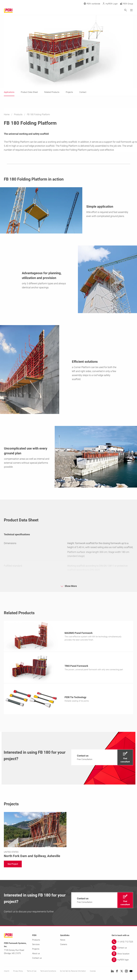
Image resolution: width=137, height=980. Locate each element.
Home (7, 114)
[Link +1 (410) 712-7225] (122, 943)
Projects (36, 950)
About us (36, 954)
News (63, 941)
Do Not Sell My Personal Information (73, 972)
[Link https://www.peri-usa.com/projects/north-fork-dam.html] (35, 836)
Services (36, 945)
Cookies (93, 972)
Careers (64, 945)
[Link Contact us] (122, 949)
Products (18, 114)
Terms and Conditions (48, 972)
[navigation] (102, 758)
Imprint (7, 972)
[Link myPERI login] (122, 961)
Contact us (37, 959)
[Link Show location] (122, 955)
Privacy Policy (18, 972)
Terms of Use (32, 972)
